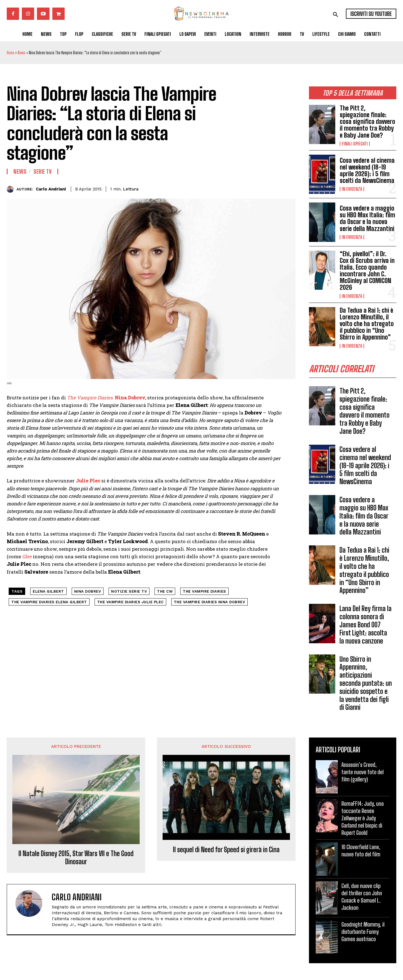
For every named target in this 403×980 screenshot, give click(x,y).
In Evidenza (352, 189)
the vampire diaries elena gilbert (49, 602)
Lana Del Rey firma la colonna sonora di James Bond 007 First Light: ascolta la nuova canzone (365, 625)
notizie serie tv (129, 591)
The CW (165, 591)
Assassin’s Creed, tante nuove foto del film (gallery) (363, 772)
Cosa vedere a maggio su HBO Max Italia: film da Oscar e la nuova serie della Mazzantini (367, 218)
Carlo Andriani (51, 189)
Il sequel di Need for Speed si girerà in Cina (226, 850)
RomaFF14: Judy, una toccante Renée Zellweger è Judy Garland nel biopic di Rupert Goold (363, 818)
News (22, 53)
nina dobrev (88, 591)
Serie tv (43, 171)
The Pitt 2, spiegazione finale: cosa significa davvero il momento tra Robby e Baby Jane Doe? (367, 122)
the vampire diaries (204, 591)
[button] (336, 15)
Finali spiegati (355, 144)
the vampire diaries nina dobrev (210, 602)
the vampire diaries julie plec (130, 602)
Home (10, 53)
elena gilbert (48, 591)
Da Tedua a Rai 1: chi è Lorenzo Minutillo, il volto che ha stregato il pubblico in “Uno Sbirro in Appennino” (367, 324)
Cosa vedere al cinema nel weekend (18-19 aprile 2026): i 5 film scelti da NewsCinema (367, 171)
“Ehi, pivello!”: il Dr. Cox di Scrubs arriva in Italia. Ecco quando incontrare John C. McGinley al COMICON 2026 (367, 271)
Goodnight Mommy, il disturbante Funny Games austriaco (363, 932)
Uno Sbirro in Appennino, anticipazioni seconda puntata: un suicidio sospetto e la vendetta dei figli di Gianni (366, 683)
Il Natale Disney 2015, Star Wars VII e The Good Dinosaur (76, 858)
